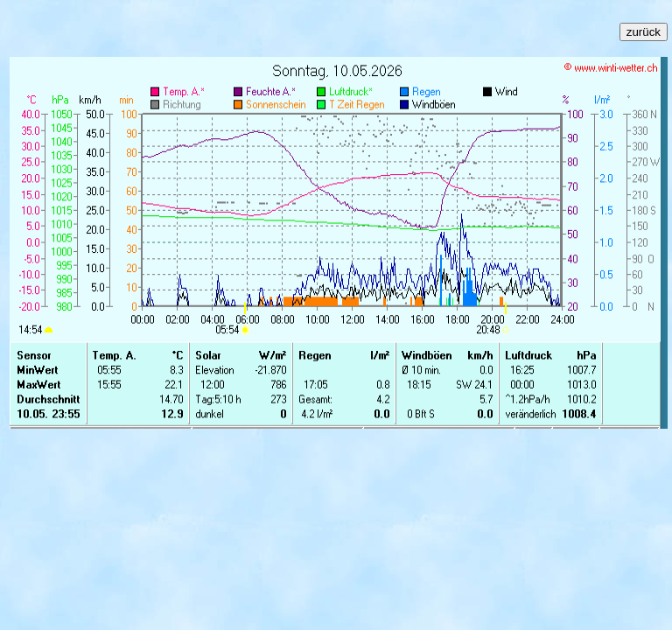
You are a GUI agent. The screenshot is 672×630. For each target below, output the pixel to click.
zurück (644, 32)
